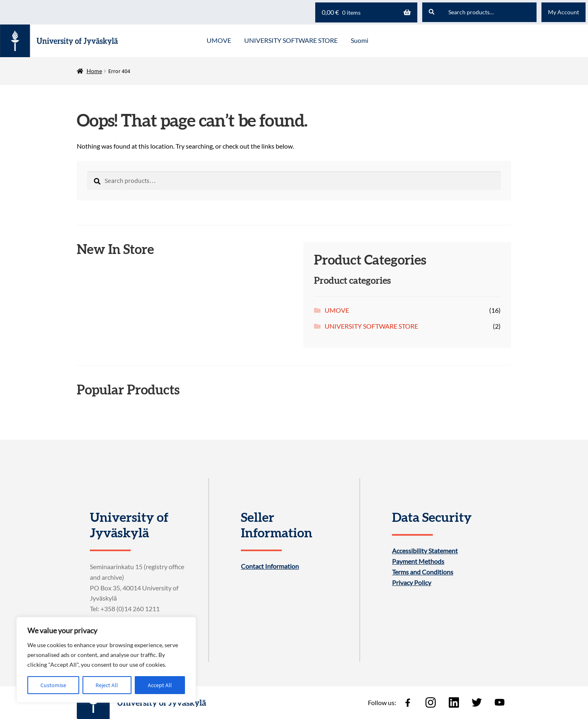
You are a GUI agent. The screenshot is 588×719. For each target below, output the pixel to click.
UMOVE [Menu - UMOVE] (219, 40)
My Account (563, 12)
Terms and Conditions (423, 572)
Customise (53, 685)
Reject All (107, 685)
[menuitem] (360, 41)
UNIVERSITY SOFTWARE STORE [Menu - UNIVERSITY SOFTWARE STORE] (291, 40)
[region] (106, 660)
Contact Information (270, 566)
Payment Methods (418, 561)
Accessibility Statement (425, 551)
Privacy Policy (412, 583)
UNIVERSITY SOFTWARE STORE (371, 326)
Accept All (160, 685)
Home (94, 71)
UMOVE (337, 310)
